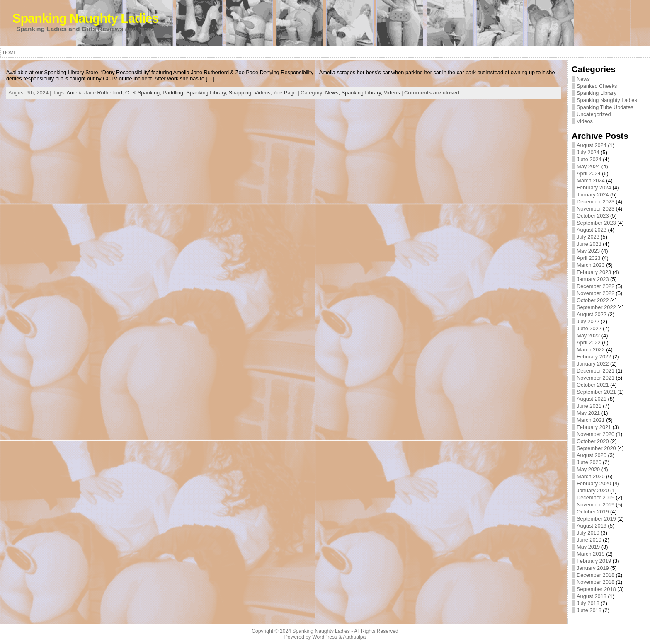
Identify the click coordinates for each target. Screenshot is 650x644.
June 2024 (589, 159)
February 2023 (594, 272)
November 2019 (595, 505)
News (583, 79)
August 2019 (592, 526)
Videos (262, 93)
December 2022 (595, 286)
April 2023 (589, 258)
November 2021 (595, 378)
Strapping (240, 93)
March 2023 (591, 265)
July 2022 (588, 321)
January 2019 (593, 568)
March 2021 (591, 420)
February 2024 (594, 188)
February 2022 (594, 357)
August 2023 (592, 230)
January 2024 (593, 195)
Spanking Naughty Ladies (86, 18)
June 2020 (589, 462)
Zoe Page (285, 93)
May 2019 (588, 547)
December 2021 (595, 371)
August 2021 (592, 399)
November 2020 (595, 434)
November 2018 (595, 582)
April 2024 (589, 173)
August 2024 (592, 145)
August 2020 (592, 455)
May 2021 (588, 413)
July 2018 (588, 603)
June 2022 (589, 328)
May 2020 (588, 469)
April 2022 (589, 343)
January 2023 (593, 279)
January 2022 (593, 364)
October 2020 (593, 441)
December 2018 (595, 575)
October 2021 (593, 385)
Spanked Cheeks (597, 86)
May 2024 (588, 166)
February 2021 (594, 427)
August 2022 (592, 314)
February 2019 (594, 561)
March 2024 (591, 180)
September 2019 (596, 519)
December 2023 (595, 202)
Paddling (173, 93)
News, (333, 93)
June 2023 (589, 244)
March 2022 (591, 350)
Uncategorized (594, 114)
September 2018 (596, 589)
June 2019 (589, 540)
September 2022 (596, 307)
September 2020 (596, 448)
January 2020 (593, 490)
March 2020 (591, 476)
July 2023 (588, 237)
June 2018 (589, 610)
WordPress (325, 637)
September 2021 (596, 392)
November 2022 (595, 293)
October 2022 (593, 300)
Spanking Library (206, 93)
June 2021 (589, 406)
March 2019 (591, 554)
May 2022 (588, 335)
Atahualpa (354, 637)
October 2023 (593, 216)
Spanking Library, (363, 93)
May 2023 (588, 251)
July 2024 (588, 152)
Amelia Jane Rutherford (94, 93)
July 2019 (588, 533)
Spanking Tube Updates (605, 107)
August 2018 (592, 596)
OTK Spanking (142, 93)
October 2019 (593, 512)
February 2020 (594, 483)
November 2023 (595, 209)
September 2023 (596, 223)
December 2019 (595, 498)
